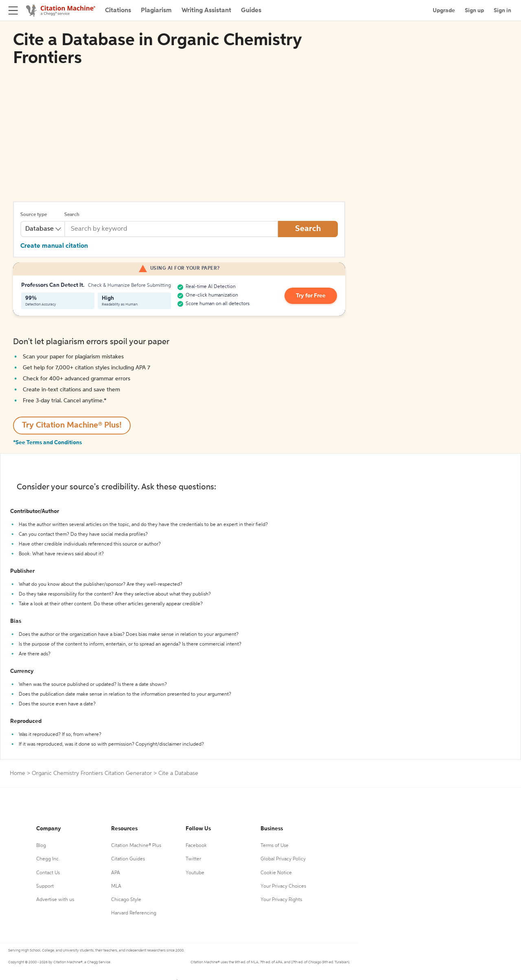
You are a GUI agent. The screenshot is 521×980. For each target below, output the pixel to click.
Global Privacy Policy (283, 859)
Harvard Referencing (134, 913)
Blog (41, 846)
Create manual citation (54, 246)
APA (116, 873)
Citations (118, 11)
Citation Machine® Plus (136, 846)
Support (45, 886)
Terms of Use (275, 846)
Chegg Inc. (48, 859)
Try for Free (311, 296)
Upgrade (444, 11)
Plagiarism (156, 11)
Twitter (193, 859)
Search (72, 215)
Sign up (474, 11)
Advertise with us (55, 900)
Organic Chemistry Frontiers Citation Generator (92, 773)
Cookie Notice (276, 873)
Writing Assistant (206, 11)
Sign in (502, 11)
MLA (116, 886)
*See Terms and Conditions (47, 443)
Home (18, 773)
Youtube (195, 873)
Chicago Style (126, 900)
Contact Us (48, 873)
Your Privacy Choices (283, 886)
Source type (34, 215)
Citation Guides (128, 859)
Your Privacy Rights (281, 900)
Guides (251, 11)
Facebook (196, 846)
